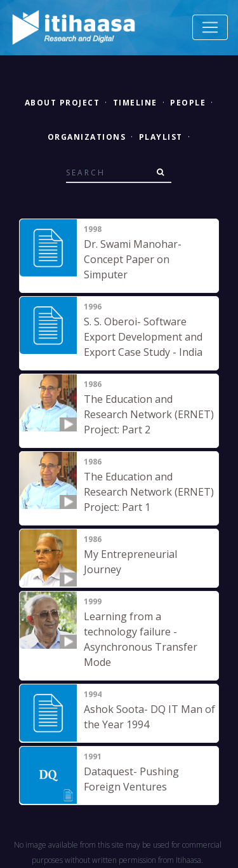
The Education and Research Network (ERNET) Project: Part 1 (149, 492)
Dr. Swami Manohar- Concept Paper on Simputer (133, 259)
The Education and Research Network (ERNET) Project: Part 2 (149, 414)
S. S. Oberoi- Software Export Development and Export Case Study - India (143, 337)
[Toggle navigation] (210, 27)
